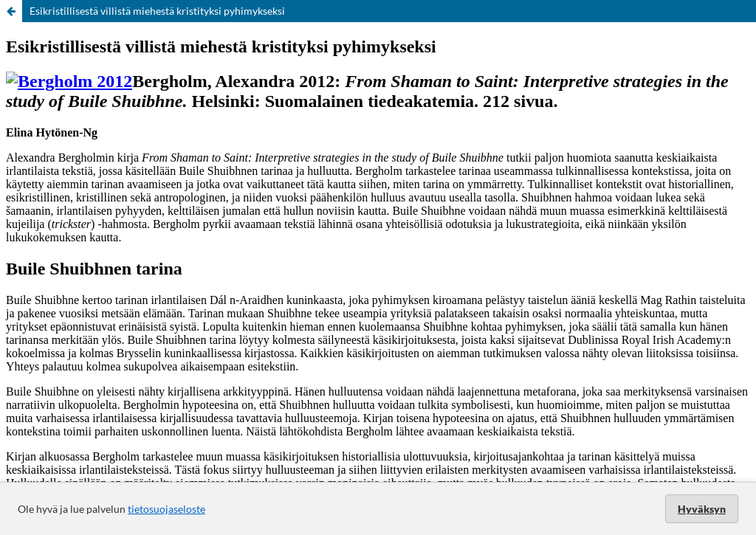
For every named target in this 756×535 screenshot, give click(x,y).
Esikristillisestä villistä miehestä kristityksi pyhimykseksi (157, 11)
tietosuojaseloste (166, 509)
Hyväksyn (702, 509)
